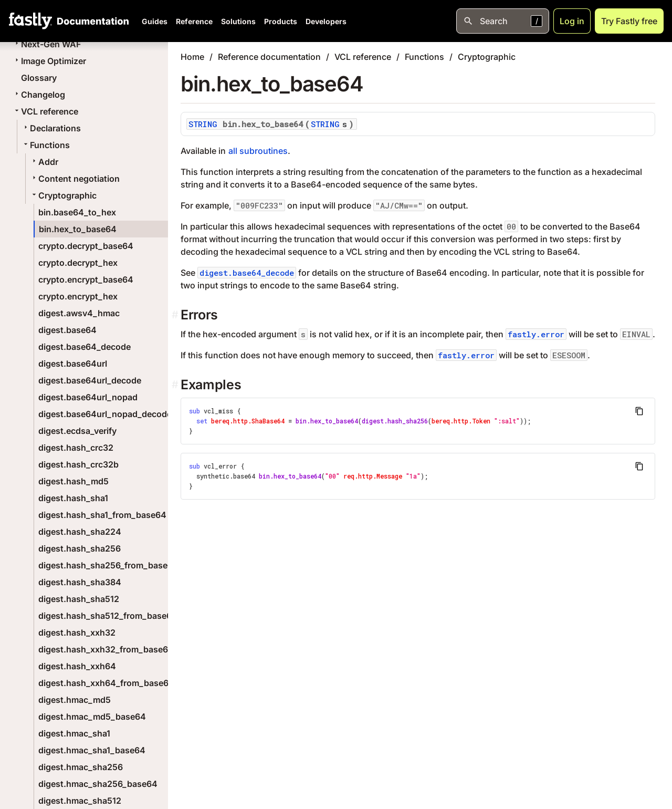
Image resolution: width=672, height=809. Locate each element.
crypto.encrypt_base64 (86, 279)
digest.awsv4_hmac (79, 313)
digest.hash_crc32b (78, 464)
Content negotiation (75, 179)
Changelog (39, 95)
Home (192, 57)
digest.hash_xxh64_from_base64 (106, 683)
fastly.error (536, 334)
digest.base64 (67, 330)
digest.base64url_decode (90, 380)
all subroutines (258, 151)
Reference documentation (269, 57)
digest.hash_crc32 (76, 448)
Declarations (51, 128)
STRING (203, 124)
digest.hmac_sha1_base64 (92, 750)
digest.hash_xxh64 (77, 666)
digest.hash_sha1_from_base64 (102, 515)
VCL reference (45, 111)
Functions (46, 145)
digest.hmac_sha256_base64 (98, 784)
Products (281, 21)
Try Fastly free (629, 21)
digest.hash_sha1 (73, 498)
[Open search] (503, 21)
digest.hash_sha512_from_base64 (108, 616)
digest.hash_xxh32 (77, 632)
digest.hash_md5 (73, 481)
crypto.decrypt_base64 (86, 246)
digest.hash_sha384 (80, 582)
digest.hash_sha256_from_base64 (108, 565)
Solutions (238, 21)
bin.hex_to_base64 (78, 229)
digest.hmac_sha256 (81, 767)
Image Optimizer (49, 61)
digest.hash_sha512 (79, 599)
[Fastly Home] (30, 21)
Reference (194, 21)
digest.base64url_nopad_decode (105, 414)
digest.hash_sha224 (80, 532)
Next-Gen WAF (47, 44)
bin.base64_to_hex (77, 212)
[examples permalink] (176, 385)
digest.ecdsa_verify (77, 431)
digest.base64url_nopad (88, 397)
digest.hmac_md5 (75, 700)
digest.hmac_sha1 (74, 733)
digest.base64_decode (85, 347)
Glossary (39, 78)
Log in (572, 21)
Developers (326, 21)
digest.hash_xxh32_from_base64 (106, 649)
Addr (44, 162)
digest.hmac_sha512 (80, 801)
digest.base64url (73, 364)
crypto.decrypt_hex (78, 263)
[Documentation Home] (91, 21)
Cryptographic (63, 195)
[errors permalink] (176, 315)
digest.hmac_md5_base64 (92, 717)
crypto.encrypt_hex (78, 296)
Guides (155, 21)
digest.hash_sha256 (80, 548)
